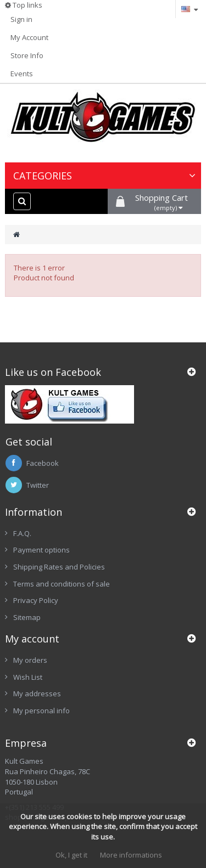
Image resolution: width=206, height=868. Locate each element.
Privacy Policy (36, 600)
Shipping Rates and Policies (59, 567)
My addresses (37, 694)
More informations (131, 855)
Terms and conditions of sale (62, 584)
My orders (30, 660)
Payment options (41, 550)
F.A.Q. (22, 533)
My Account (29, 37)
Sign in (21, 19)
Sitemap (27, 617)
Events (22, 74)
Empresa (26, 743)
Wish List (28, 677)
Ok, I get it (71, 855)
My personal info (41, 711)
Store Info (27, 55)
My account (32, 639)
